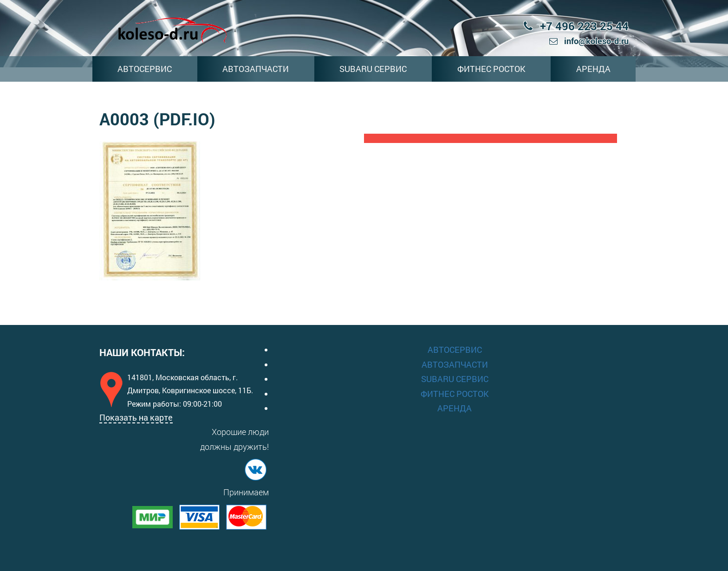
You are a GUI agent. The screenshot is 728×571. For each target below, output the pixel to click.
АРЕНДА (593, 69)
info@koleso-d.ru (589, 41)
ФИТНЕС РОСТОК (491, 69)
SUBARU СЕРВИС (373, 69)
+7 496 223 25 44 (576, 26)
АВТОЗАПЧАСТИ (256, 69)
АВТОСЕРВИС (145, 69)
